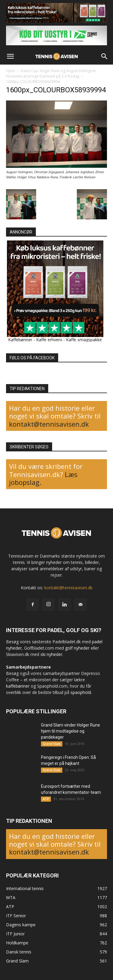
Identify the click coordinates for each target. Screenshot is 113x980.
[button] (10, 56)
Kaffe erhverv (49, 340)
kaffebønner (18, 686)
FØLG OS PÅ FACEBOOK (32, 358)
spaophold (81, 692)
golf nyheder (77, 648)
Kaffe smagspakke (84, 340)
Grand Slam (52, 744)
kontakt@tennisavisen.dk (49, 424)
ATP (46, 799)
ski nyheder (51, 654)
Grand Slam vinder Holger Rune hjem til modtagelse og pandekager (71, 731)
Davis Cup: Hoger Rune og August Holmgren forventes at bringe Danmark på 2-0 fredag (51, 73)
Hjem (11, 71)
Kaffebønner (20, 340)
